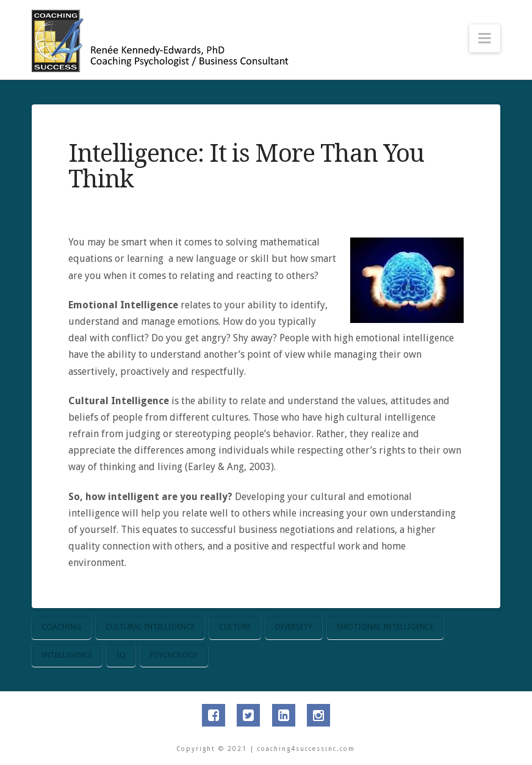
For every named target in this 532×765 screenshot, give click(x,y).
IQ (121, 655)
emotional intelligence (385, 627)
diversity (294, 627)
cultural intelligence (150, 627)
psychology (174, 655)
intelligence (67, 655)
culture (235, 627)
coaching (61, 627)
